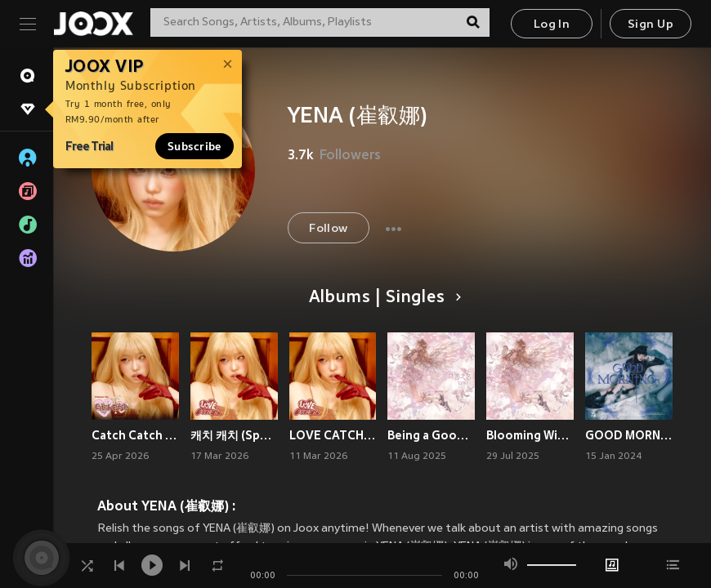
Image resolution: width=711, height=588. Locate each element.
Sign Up (651, 25)
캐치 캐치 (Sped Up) (234, 435)
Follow (328, 229)
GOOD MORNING (629, 435)
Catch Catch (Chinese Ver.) (135, 435)
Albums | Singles (382, 298)
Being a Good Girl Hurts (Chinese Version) (431, 435)
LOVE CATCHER (333, 435)
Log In (552, 25)
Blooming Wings (530, 435)
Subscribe (195, 146)
